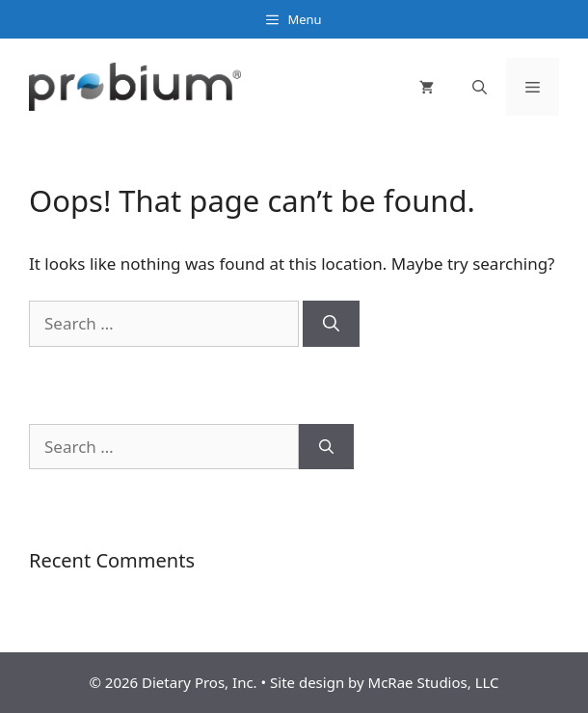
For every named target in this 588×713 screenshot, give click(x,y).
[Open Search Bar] (480, 87)
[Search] (331, 324)
